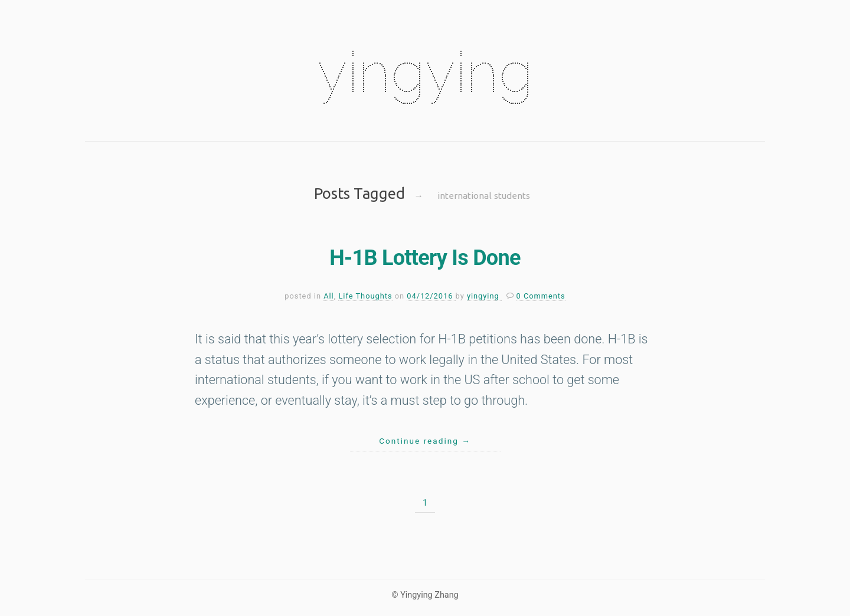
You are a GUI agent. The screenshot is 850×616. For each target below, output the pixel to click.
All (329, 296)
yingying (425, 72)
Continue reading (425, 441)
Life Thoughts (365, 296)
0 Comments (541, 296)
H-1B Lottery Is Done (425, 258)
